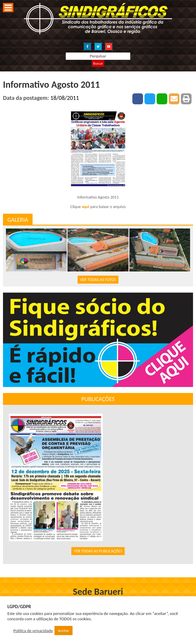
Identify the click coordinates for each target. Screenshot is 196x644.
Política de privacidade (33, 631)
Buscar (98, 63)
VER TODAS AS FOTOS (98, 280)
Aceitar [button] (64, 631)
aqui (85, 207)
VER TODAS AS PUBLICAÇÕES (98, 551)
